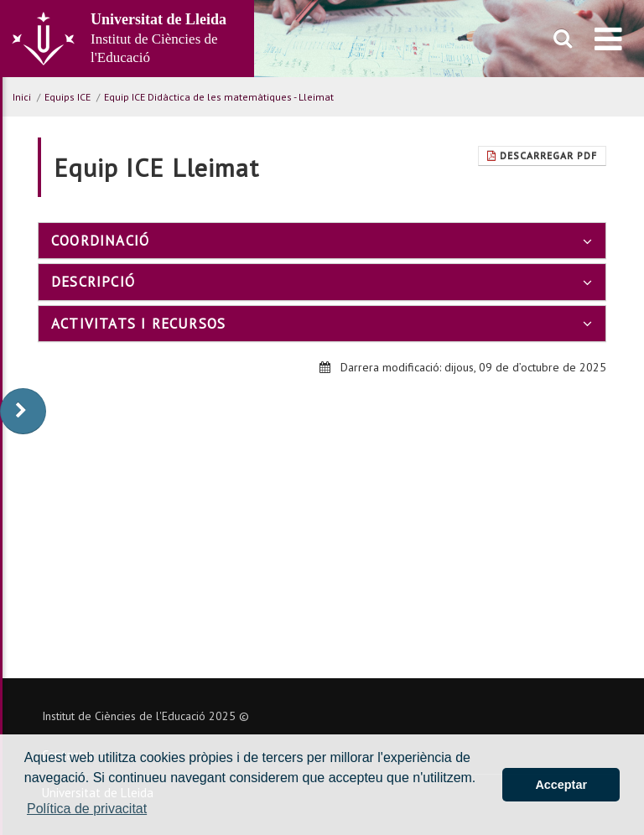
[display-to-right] (23, 411)
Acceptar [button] (561, 785)
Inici (22, 97)
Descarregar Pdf (542, 156)
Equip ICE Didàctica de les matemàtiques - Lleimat (219, 97)
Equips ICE (68, 97)
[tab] (322, 241)
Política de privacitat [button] (87, 809)
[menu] (608, 39)
